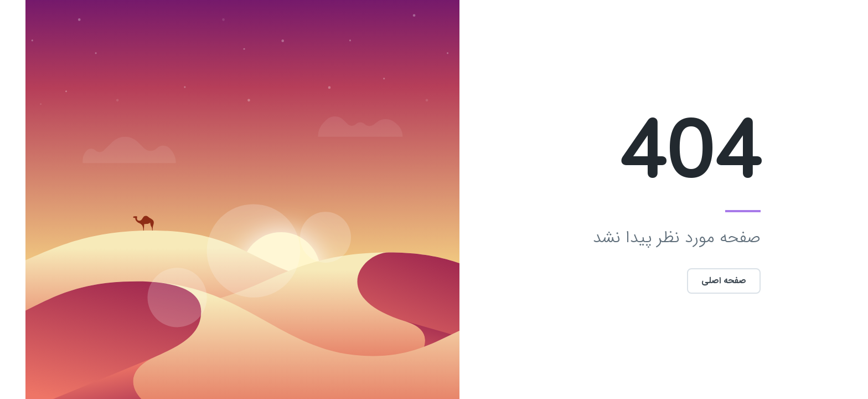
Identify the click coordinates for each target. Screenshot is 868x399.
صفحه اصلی (698, 281)
